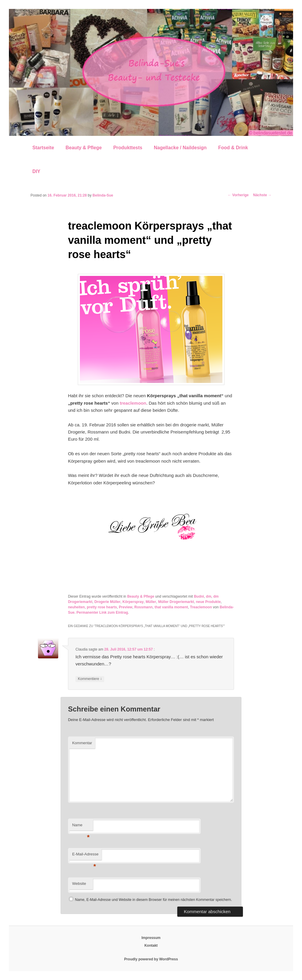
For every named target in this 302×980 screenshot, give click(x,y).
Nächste (262, 195)
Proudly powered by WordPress (151, 959)
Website (79, 884)
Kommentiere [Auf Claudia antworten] (90, 679)
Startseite (43, 148)
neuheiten (76, 607)
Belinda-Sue (103, 195)
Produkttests (128, 148)
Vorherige (238, 195)
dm (209, 596)
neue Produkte (208, 602)
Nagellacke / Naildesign (180, 148)
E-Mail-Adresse (85, 856)
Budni (199, 596)
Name (81, 827)
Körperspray (133, 602)
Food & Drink (233, 148)
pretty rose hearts (102, 607)
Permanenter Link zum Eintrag (102, 612)
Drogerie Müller (107, 602)
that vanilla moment (171, 607)
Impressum (151, 938)
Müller (151, 602)
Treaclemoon (201, 607)
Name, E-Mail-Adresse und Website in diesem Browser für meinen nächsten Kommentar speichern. (153, 900)
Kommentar (82, 743)
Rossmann (143, 607)
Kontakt (151, 946)
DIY (36, 171)
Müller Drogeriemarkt (176, 602)
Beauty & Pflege (84, 148)
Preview (125, 607)
